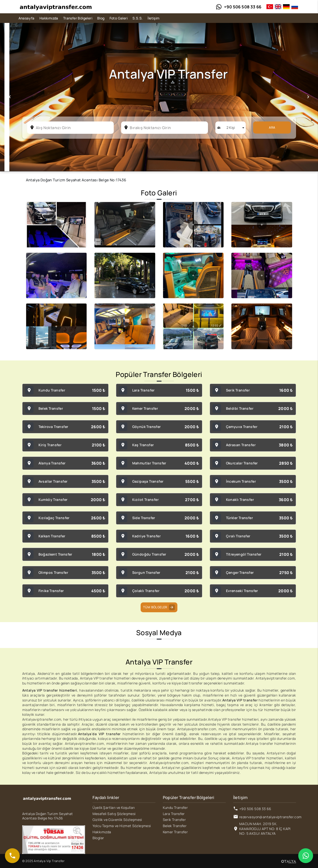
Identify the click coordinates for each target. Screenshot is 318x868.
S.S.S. (138, 18)
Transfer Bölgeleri (78, 18)
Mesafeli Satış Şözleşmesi (114, 814)
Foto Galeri (119, 18)
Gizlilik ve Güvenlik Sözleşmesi (117, 820)
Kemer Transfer (175, 832)
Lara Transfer (174, 814)
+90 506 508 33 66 (255, 809)
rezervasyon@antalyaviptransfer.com (271, 817)
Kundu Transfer (175, 808)
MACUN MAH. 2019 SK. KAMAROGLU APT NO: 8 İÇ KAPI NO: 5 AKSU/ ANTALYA (265, 829)
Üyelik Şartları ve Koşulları (114, 808)
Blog (101, 18)
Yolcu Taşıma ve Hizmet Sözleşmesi (122, 826)
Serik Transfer (174, 820)
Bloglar (98, 838)
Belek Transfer (175, 826)
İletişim (153, 18)
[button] (10, 97)
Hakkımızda (49, 18)
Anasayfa (27, 18)
